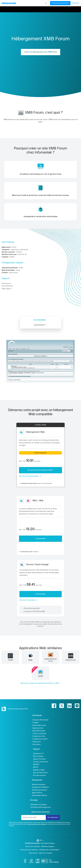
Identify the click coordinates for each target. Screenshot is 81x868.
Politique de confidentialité (49, 850)
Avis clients (37, 744)
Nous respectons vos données (37, 824)
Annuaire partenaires (40, 790)
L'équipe (35, 723)
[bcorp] (25, 861)
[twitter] (62, 706)
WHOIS (36, 767)
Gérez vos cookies (45, 853)
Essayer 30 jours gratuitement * (40, 470)
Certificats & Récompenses (40, 807)
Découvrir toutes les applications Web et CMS (40, 683)
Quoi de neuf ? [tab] (40, 325)
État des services (39, 775)
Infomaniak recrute (39, 725)
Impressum (37, 742)
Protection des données (29, 850)
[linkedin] (69, 706)
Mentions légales (48, 847)
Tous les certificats (39, 734)
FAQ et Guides (38, 756)
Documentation (7, 286)
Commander (40, 539)
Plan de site (33, 853)
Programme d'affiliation (40, 787)
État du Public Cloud (40, 773)
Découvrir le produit (27, 600)
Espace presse (38, 728)
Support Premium (39, 759)
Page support (7, 289)
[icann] (31, 861)
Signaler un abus (39, 770)
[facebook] (54, 706)
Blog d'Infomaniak (39, 731)
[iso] (45, 861)
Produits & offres (39, 736)
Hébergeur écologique (39, 805)
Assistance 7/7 (38, 754)
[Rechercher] (46, 3)
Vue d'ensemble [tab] (40, 320)
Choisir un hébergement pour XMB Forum (41, 52)
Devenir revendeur (39, 785)
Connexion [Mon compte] (75, 3)
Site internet (6, 284)
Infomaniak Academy (40, 795)
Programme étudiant (40, 739)
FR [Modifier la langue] (42, 841)
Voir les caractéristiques (29, 476)
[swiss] (38, 861)
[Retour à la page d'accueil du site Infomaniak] (9, 3)
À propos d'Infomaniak (40, 720)
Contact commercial (40, 762)
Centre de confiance (33, 847)
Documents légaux (48, 843)
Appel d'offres (37, 793)
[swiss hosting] (54, 861)
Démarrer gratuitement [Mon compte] (60, 3)
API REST (36, 765)
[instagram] (77, 706)
